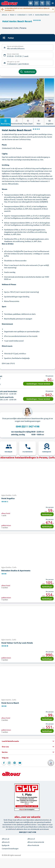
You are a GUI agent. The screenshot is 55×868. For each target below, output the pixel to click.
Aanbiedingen (47, 514)
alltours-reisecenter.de (36, 842)
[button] (27, 741)
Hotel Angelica (8, 498)
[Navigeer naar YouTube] (20, 763)
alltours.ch (6, 842)
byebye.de (6, 845)
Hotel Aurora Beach (10, 703)
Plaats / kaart (28, 122)
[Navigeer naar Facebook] (4, 763)
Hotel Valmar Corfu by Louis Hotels (17, 643)
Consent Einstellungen (10, 848)
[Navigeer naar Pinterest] (15, 763)
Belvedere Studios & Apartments (16, 570)
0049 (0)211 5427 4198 (28, 426)
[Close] (53, 9)
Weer (39, 122)
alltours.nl (31, 839)
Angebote (50, 122)
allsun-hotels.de (33, 845)
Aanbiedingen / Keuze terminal (38, 384)
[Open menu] (53, 3)
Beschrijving (5, 122)
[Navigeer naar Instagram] (9, 763)
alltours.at (6, 839)
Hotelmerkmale (17, 122)
